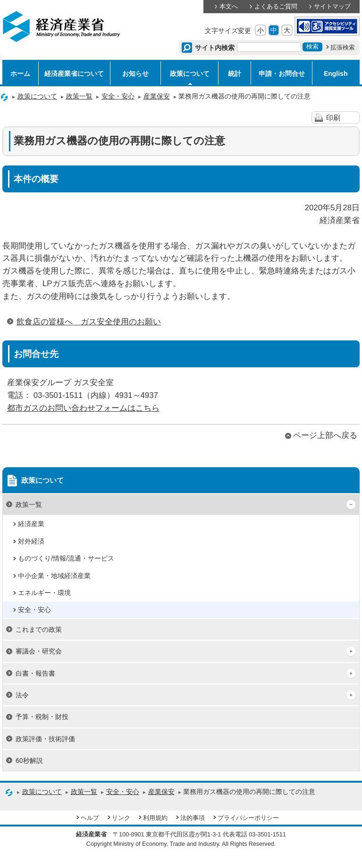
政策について (190, 74)
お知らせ (135, 74)
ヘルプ (90, 818)
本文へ (229, 7)
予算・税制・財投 (42, 717)
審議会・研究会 (39, 651)
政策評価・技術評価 (45, 739)
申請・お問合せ (282, 74)
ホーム (20, 74)
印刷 (333, 118)
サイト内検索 (215, 48)
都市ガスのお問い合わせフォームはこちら (83, 408)
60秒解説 (29, 761)
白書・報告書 (35, 673)
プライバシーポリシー (248, 818)
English (336, 74)
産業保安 (157, 96)
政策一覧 (79, 96)
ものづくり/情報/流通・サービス (66, 558)
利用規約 (155, 818)
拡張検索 (343, 48)
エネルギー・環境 (44, 593)
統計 (235, 74)
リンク (121, 818)
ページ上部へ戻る (325, 435)
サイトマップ (332, 7)
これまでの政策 (39, 629)
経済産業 (31, 524)
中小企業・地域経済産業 (54, 576)
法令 (22, 695)
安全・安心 (118, 96)
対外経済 (31, 541)
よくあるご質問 (276, 7)
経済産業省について (74, 74)
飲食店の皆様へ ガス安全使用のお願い (89, 322)
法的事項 (193, 818)
